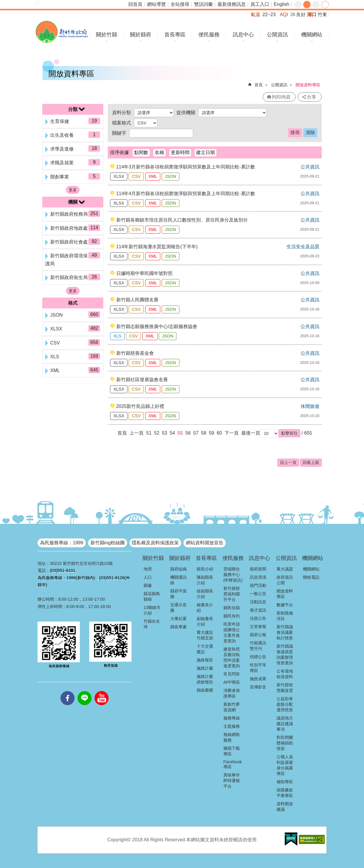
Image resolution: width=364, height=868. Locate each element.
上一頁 (136, 433)
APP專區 (232, 682)
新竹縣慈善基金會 (135, 353)
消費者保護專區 (232, 693)
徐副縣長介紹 (205, 594)
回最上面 (311, 462)
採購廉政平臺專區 (285, 793)
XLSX (119, 176)
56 (188, 433)
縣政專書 (178, 627)
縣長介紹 (205, 569)
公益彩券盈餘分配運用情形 (285, 704)
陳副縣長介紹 (205, 580)
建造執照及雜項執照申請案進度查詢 (232, 657)
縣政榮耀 (205, 690)
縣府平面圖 (178, 594)
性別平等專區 (258, 668)
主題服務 (232, 726)
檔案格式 (122, 123)
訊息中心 (243, 35)
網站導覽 (156, 4)
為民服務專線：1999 (62, 543)
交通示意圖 (178, 608)
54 (172, 433)
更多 (73, 190)
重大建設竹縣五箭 (205, 635)
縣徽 (148, 585)
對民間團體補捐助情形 (285, 743)
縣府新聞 (258, 569)
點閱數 (141, 152)
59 (212, 433)
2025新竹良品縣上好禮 (140, 406)
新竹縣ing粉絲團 (108, 543)
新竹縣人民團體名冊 (137, 300)
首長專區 (175, 35)
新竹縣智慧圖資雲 (285, 688)
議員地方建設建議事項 (285, 724)
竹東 (322, 15)
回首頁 (135, 4)
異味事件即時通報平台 (232, 781)
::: (37, 2)
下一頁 (232, 433)
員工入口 (260, 4)
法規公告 (258, 618)
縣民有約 (232, 616)
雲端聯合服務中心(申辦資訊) (233, 575)
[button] (289, 433)
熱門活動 (258, 585)
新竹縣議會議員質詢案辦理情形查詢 (285, 655)
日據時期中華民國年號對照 (144, 273)
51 (149, 433)
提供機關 (186, 113)
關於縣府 (141, 35)
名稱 (159, 152)
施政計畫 (205, 668)
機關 (73, 202)
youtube (102, 691)
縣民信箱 (232, 608)
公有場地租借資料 (285, 674)
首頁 (259, 85)
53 (164, 433)
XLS (117, 336)
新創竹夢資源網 (232, 707)
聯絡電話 (311, 577)
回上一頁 (288, 462)
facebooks (68, 691)
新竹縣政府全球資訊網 (62, 32)
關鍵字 (119, 133)
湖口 (312, 15)
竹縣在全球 (152, 624)
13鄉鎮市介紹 (152, 610)
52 (157, 433)
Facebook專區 (233, 764)
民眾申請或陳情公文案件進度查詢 (232, 633)
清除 (310, 132)
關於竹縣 (107, 35)
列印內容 (281, 97)
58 (204, 433)
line (85, 691)
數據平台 (285, 605)
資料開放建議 (285, 807)
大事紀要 (178, 619)
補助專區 (285, 782)
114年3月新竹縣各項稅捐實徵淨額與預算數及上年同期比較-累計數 (186, 167)
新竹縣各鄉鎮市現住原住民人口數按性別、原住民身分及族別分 (182, 220)
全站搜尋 (180, 4)
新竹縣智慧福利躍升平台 (232, 594)
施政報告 (205, 660)
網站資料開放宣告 (205, 543)
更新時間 (180, 152)
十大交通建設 (205, 649)
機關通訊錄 (178, 580)
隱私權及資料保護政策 (155, 543)
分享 (325, 5)
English (282, 4)
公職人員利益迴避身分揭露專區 (285, 765)
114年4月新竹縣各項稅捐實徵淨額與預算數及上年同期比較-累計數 (186, 194)
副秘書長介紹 (205, 621)
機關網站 (312, 35)
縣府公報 (258, 635)
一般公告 (258, 594)
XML (153, 176)
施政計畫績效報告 (205, 679)
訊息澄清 (258, 577)
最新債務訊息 (232, 4)
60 (219, 433)
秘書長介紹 (205, 608)
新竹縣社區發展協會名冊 (142, 380)
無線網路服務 (232, 737)
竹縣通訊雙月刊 (258, 646)
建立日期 (205, 152)
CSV (136, 176)
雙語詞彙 (203, 4)
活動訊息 (258, 602)
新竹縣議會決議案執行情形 (285, 632)
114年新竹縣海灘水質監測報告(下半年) (157, 247)
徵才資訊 (258, 610)
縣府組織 (178, 569)
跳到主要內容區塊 (3, 3)
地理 (148, 569)
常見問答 (232, 674)
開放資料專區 (308, 85)
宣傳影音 (258, 687)
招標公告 (258, 657)
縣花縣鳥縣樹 (152, 596)
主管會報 (258, 626)
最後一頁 (251, 433)
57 (196, 433)
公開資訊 (277, 35)
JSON (171, 176)
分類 (73, 109)
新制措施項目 (285, 616)
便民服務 (209, 35)
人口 (148, 577)
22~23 (269, 15)
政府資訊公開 (285, 580)
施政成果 (258, 679)
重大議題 (285, 569)
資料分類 (122, 113)
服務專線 (232, 718)
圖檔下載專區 (232, 751)
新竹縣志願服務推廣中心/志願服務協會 (157, 326)
